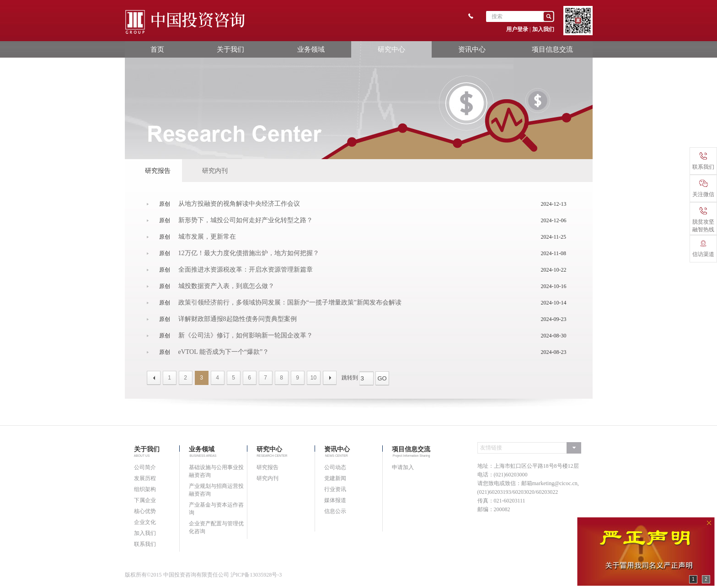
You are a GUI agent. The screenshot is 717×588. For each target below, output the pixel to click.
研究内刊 (215, 171)
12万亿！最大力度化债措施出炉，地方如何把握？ (249, 253)
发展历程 (145, 478)
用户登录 (517, 29)
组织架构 (145, 489)
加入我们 (543, 29)
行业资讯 (335, 489)
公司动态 (335, 467)
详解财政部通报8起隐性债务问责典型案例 (238, 319)
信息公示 (335, 511)
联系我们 (145, 544)
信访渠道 (703, 249)
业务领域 (311, 49)
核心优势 (145, 511)
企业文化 (145, 522)
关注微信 (703, 189)
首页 (157, 49)
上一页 (154, 378)
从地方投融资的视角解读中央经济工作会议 (239, 204)
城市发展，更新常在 (207, 237)
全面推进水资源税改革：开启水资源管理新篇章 (246, 270)
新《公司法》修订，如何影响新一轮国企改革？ (246, 336)
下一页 (330, 378)
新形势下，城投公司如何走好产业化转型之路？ (246, 220)
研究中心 (391, 49)
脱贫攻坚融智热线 (703, 220)
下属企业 (145, 500)
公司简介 (145, 467)
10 (313, 378)
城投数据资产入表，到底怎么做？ (226, 286)
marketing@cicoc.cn (555, 483)
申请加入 (403, 467)
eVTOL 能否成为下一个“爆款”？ (224, 352)
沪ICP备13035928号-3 (256, 575)
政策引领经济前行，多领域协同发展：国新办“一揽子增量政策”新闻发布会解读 (290, 303)
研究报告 (158, 171)
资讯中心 (472, 49)
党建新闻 (335, 478)
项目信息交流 (552, 49)
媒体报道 (335, 500)
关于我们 (230, 49)
